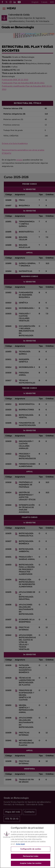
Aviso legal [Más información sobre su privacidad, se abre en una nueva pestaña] (20, 846)
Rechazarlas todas (31, 858)
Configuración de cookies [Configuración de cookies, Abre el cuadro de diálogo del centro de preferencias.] (31, 851)
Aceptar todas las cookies (31, 865)
